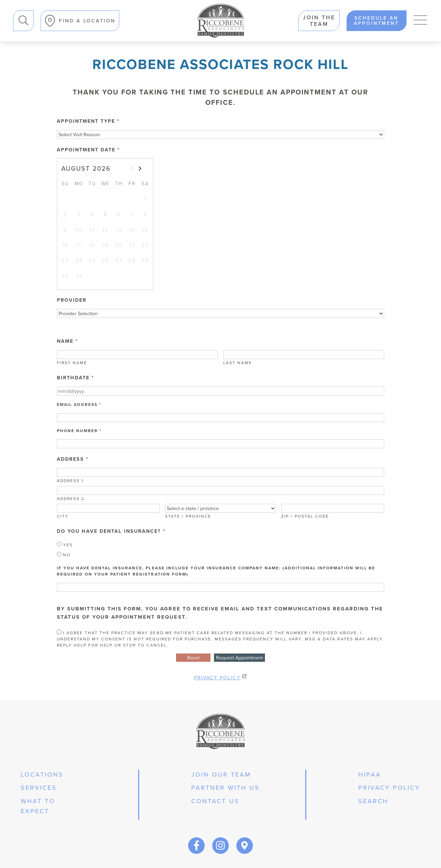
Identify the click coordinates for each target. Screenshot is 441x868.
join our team (221, 775)
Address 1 (70, 481)
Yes (65, 545)
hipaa (370, 775)
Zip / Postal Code (305, 516)
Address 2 (71, 499)
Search (13, 11)
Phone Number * (79, 431)
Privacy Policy (217, 678)
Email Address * (79, 405)
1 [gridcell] (145, 199)
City (63, 516)
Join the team (319, 21)
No (64, 555)
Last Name (238, 363)
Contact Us (215, 801)
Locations (42, 775)
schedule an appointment (376, 21)
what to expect (38, 806)
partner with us (225, 788)
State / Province (188, 516)
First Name (72, 363)
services (39, 788)
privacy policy (389, 788)
